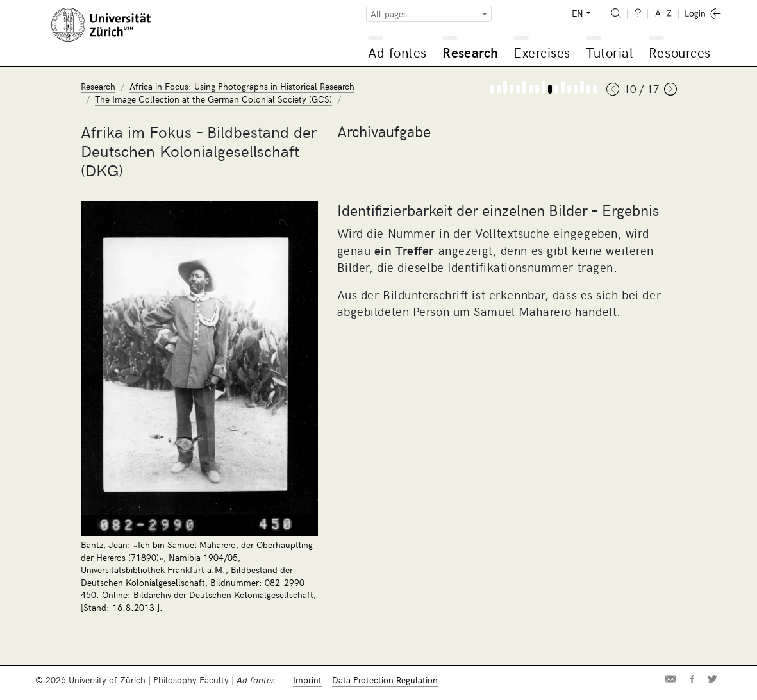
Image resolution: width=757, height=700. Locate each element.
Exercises (542, 52)
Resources (680, 52)
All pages (389, 14)
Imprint (307, 680)
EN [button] (578, 13)
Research (470, 52)
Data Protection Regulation (385, 680)
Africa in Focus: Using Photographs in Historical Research (242, 86)
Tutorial (609, 52)
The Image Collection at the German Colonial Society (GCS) (213, 99)
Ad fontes (397, 52)
